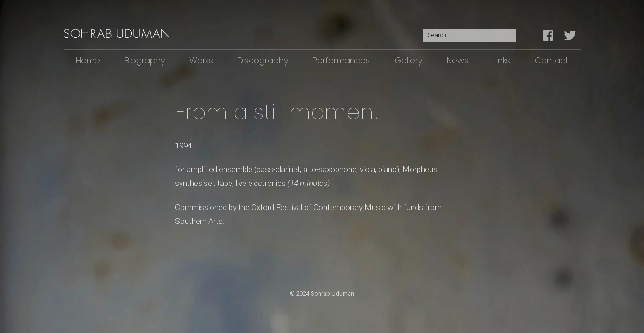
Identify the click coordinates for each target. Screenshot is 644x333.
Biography (145, 60)
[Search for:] (469, 35)
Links (502, 60)
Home (88, 60)
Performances (341, 60)
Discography (263, 60)
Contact (551, 60)
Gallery (409, 60)
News (458, 60)
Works (201, 60)
